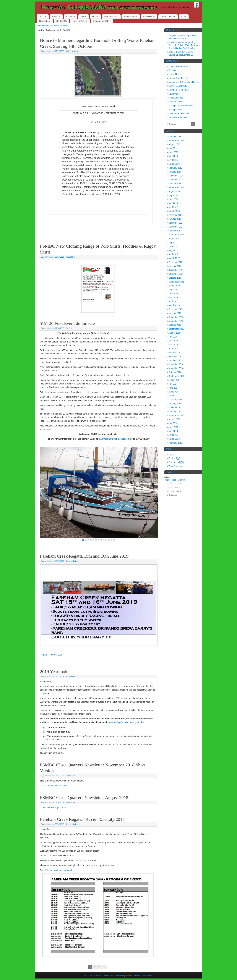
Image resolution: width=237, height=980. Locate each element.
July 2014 (173, 384)
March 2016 (174, 305)
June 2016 (173, 294)
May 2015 (173, 345)
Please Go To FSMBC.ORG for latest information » (53, 25)
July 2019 (173, 148)
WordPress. (148, 976)
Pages (167, 480)
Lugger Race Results (178, 78)
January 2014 (175, 404)
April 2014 (173, 392)
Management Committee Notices (184, 82)
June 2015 (173, 341)
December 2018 (176, 176)
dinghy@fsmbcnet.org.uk (61, 870)
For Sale (69, 328)
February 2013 (175, 443)
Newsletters (45, 21)
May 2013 (173, 431)
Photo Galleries (168, 17)
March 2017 (174, 258)
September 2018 (176, 187)
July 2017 (173, 242)
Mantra (138, 976)
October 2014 (175, 372)
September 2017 (176, 235)
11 (109, 540)
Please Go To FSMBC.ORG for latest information (99, 7)
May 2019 (173, 156)
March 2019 (174, 164)
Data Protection (80, 21)
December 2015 (176, 317)
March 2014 (174, 396)
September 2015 (176, 329)
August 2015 (175, 333)
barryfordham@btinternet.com (114, 439)
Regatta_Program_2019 (51, 655)
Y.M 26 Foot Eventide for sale (67, 323)
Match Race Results (178, 86)
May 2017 (173, 250)
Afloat (84, 17)
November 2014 (176, 368)
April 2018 (173, 207)
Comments (176, 462)
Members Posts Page (179, 90)
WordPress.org (176, 466)
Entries (174, 458)
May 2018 (173, 203)
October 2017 (175, 231)
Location (56, 17)
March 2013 (174, 439)
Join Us (43, 17)
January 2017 (175, 266)
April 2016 (173, 301)
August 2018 (175, 191)
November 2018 (176, 180)
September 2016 (176, 282)
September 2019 (176, 140)
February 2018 (175, 215)
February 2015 (175, 356)
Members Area (111, 17)
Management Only (102, 21)
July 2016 (173, 290)
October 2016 (175, 278)
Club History (149, 17)
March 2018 (174, 211)
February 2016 (175, 309)
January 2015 (175, 360)
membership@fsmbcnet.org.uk (124, 722)
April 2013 (173, 435)
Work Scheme (131, 17)
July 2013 (173, 423)
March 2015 (174, 352)
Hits (174, 480)
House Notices (71, 257)
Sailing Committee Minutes (181, 106)
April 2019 (173, 160)
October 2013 (175, 411)
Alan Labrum (63, 30)
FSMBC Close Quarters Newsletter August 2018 (84, 797)
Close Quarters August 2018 (53, 807)
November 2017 (176, 227)
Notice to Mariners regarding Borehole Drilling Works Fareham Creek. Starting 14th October (184, 45)
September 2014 (176, 376)
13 (114, 540)
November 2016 (176, 274)
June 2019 (173, 152)
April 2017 (173, 254)
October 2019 (175, 136)
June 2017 (173, 246)
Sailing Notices (72, 51)
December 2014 (176, 364)
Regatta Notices (72, 561)
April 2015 (173, 349)
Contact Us (62, 21)
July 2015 (173, 337)
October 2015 (175, 325)
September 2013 (176, 415)
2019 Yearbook (54, 671)
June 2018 (173, 199)
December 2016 (176, 270)
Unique (181, 480)
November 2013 (176, 407)
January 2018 (175, 219)
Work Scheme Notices (179, 113)
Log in (171, 454)
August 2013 (175, 419)
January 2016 (175, 313)
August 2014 (175, 380)
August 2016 (175, 286)
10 (106, 540)
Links (184, 17)
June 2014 (173, 388)
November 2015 (176, 321)
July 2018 (173, 195)
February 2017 (175, 262)
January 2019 (175, 172)
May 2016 (173, 297)
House (95, 17)
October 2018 (175, 184)
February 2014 (175, 400)
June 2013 (173, 427)
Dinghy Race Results (178, 66)
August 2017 (175, 239)
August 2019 (175, 144)
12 (111, 540)
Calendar (71, 17)
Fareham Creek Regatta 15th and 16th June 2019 (84, 556)
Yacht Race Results (178, 117)
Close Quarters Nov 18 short (53, 786)
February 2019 (175, 168)
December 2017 (176, 223)
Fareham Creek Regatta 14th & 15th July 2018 (82, 819)
